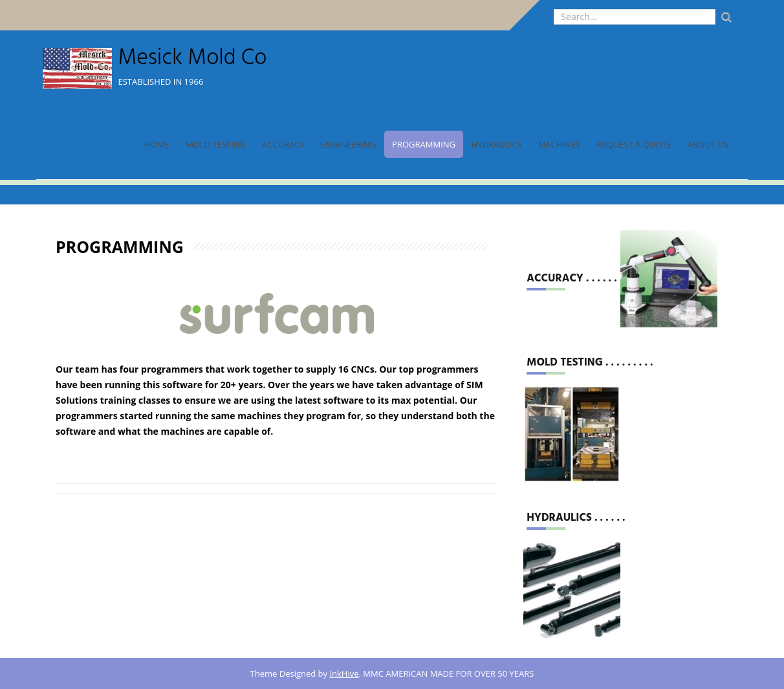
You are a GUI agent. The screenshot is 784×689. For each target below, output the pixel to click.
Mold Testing (216, 144)
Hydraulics (497, 144)
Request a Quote (634, 144)
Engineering (348, 144)
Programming (424, 144)
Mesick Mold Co (193, 59)
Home (158, 144)
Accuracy (283, 144)
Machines (559, 144)
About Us (708, 144)
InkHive (344, 673)
